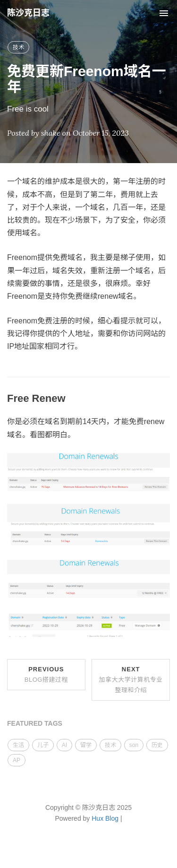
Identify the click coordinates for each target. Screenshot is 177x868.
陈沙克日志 (28, 13)
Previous (46, 674)
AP (17, 760)
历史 (157, 745)
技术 (18, 47)
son (134, 745)
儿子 (43, 745)
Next (131, 680)
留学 (86, 745)
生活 (18, 745)
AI (64, 745)
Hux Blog (105, 818)
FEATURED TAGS (35, 723)
